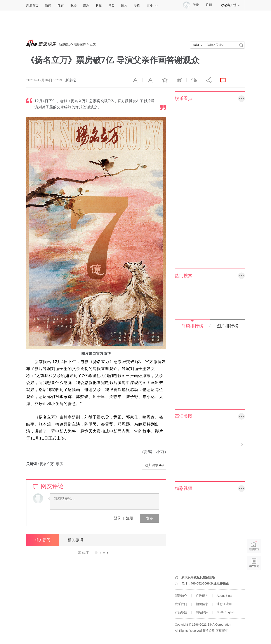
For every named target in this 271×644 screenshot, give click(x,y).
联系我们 (181, 604)
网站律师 (202, 612)
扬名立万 (47, 464)
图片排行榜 (228, 326)
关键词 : (33, 464)
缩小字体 (135, 80)
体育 (61, 5)
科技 (99, 5)
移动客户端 (231, 5)
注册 (209, 5)
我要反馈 (158, 466)
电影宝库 (80, 44)
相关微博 (75, 540)
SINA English (226, 612)
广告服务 (202, 596)
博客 (111, 5)
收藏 (165, 80)
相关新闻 (43, 540)
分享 (208, 80)
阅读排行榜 (192, 326)
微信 (194, 80)
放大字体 (150, 80)
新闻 (48, 5)
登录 (117, 518)
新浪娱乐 (65, 44)
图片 (124, 5)
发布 (149, 518)
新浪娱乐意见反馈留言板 (198, 577)
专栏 (137, 5)
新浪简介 (181, 596)
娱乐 (86, 5)
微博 (179, 80)
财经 (73, 5)
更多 (152, 5)
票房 (59, 464)
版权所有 (222, 631)
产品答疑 (181, 612)
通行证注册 (224, 604)
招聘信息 (202, 604)
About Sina (224, 596)
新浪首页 (32, 5)
